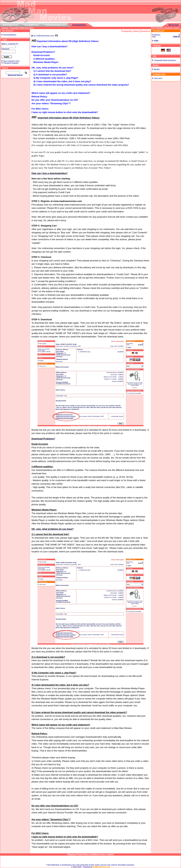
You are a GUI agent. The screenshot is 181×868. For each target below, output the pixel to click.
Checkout (168, 28)
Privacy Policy (82, 855)
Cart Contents (157, 28)
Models (157, 69)
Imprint (177, 28)
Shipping (71, 855)
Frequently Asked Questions (22, 28)
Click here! (158, 78)
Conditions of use (97, 855)
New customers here (11, 61)
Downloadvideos (79, 25)
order (156, 41)
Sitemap (91, 860)
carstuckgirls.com (10, 25)
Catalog (5, 28)
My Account (174, 25)
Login (5, 40)
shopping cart (159, 31)
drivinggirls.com (32, 25)
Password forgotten (11, 63)
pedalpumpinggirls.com (55, 25)
